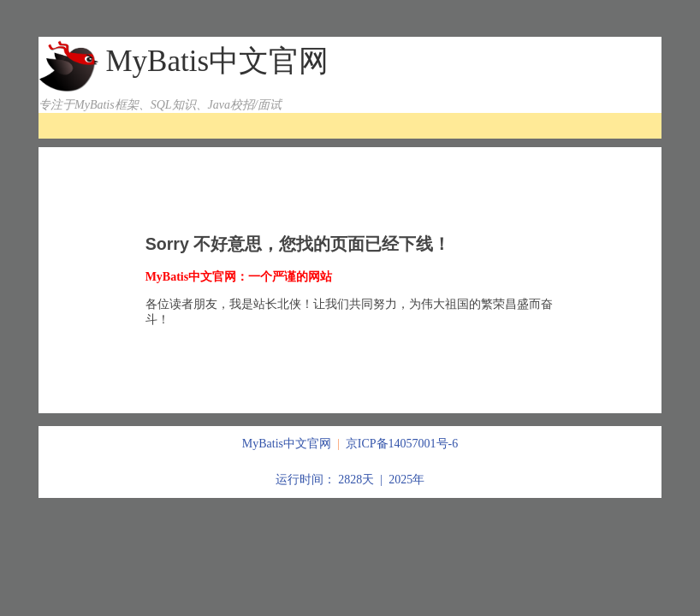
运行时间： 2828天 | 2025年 (350, 480)
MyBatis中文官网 (217, 61)
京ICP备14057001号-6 (402, 444)
